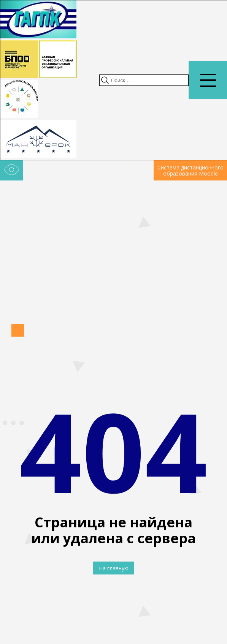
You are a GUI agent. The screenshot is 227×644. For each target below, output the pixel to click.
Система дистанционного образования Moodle (190, 170)
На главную (114, 568)
